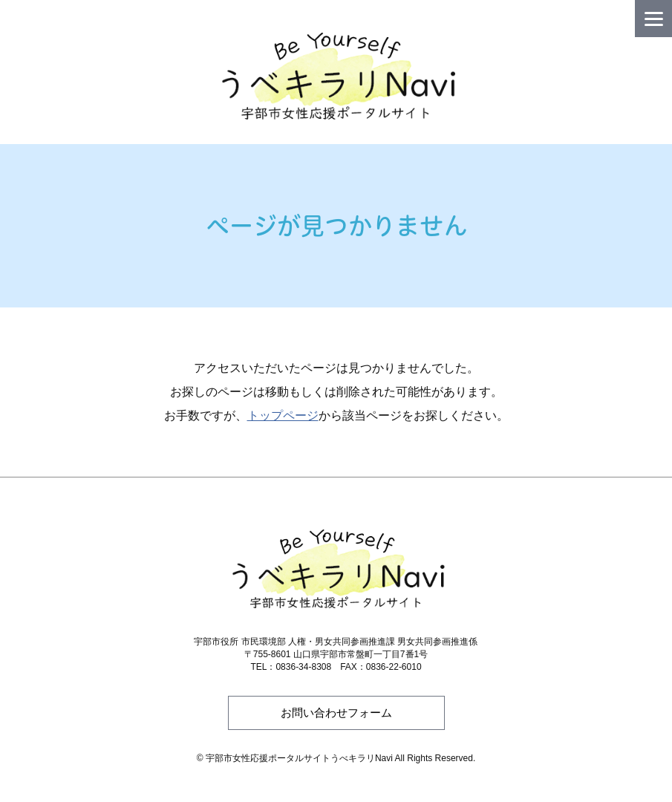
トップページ (283, 415)
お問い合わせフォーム (336, 713)
